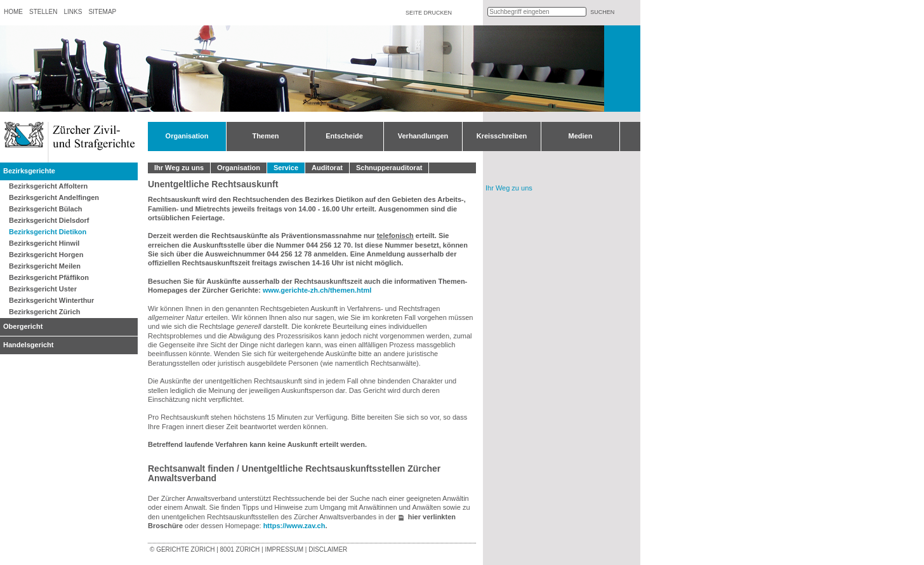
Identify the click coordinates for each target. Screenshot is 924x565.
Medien (581, 136)
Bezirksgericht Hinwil (44, 243)
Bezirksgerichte (29, 171)
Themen (265, 136)
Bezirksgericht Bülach (46, 209)
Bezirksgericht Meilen (45, 266)
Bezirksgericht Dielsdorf (49, 220)
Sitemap (102, 12)
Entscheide (344, 136)
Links (73, 12)
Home (13, 12)
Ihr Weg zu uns (179, 168)
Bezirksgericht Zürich (44, 312)
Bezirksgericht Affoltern (48, 186)
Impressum (284, 549)
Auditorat (327, 168)
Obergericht (23, 326)
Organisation (187, 136)
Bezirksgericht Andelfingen (54, 197)
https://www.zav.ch (294, 526)
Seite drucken (429, 13)
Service (286, 168)
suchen (602, 12)
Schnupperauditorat (389, 168)
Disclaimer (328, 549)
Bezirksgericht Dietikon (48, 232)
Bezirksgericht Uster (43, 289)
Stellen (43, 12)
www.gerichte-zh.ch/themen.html (317, 290)
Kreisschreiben (502, 136)
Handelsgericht (28, 345)
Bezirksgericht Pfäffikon (49, 277)
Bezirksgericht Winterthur (51, 300)
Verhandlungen (423, 136)
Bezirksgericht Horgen (46, 255)
